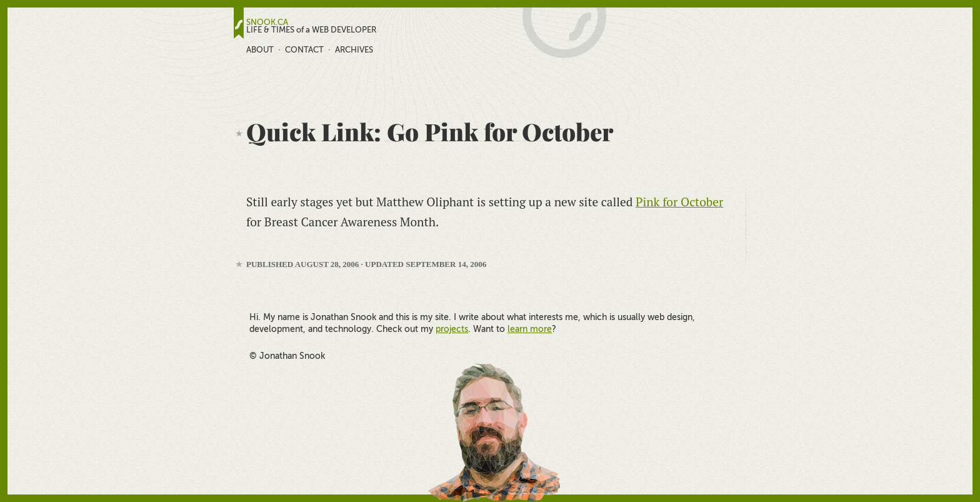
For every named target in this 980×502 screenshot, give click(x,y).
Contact (304, 50)
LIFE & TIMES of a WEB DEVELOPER (311, 30)
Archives (354, 50)
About (260, 50)
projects (452, 329)
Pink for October (679, 202)
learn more (530, 329)
